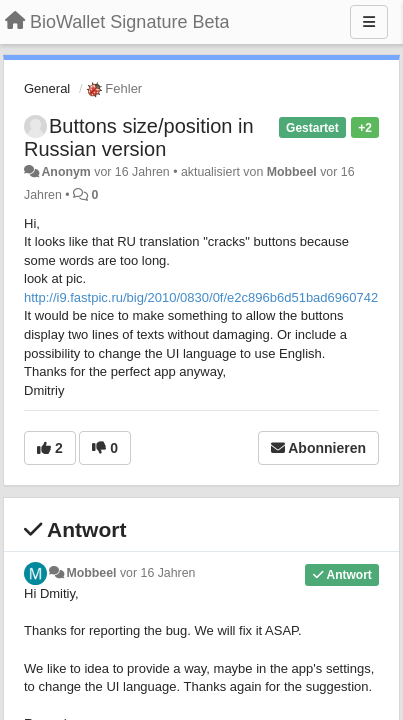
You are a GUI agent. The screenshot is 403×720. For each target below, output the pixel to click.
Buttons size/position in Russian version (139, 137)
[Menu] (369, 22)
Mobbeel (292, 172)
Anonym (65, 172)
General (47, 88)
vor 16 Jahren (157, 573)
